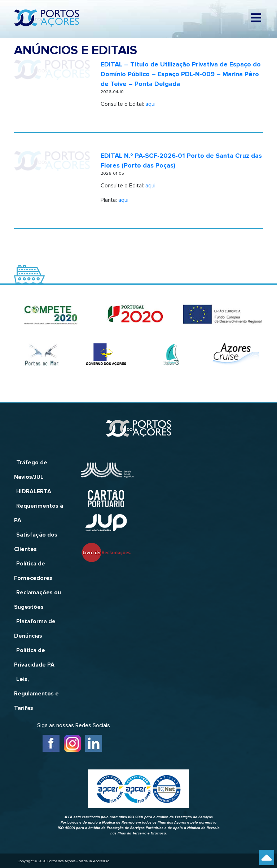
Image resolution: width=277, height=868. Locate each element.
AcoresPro (101, 861)
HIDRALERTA (34, 491)
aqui (150, 104)
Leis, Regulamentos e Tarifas (36, 694)
